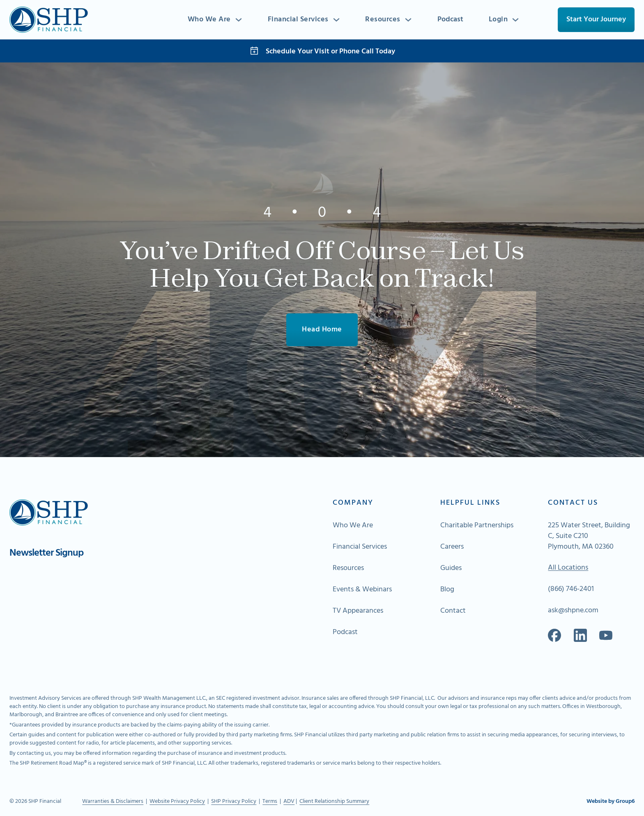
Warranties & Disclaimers (113, 802)
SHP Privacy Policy (234, 802)
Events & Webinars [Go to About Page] (362, 590)
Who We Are (208, 20)
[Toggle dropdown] (238, 20)
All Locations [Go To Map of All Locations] (568, 568)
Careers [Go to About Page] (452, 547)
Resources (383, 20)
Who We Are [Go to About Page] (353, 526)
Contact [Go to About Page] (453, 611)
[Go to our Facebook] (554, 636)
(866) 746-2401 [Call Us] (571, 590)
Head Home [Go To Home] (322, 330)
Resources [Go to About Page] (348, 568)
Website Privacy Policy (177, 802)
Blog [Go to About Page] (447, 590)
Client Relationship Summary (334, 802)
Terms (270, 802)
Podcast (450, 20)
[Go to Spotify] (606, 636)
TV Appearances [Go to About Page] (358, 611)
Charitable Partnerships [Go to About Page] (477, 526)
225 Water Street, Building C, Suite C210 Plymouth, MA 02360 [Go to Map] (589, 536)
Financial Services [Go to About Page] (360, 547)
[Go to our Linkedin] (580, 636)
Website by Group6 (611, 802)
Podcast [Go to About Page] (345, 633)
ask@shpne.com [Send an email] (573, 611)
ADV (289, 802)
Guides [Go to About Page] (451, 568)
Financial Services (298, 20)
